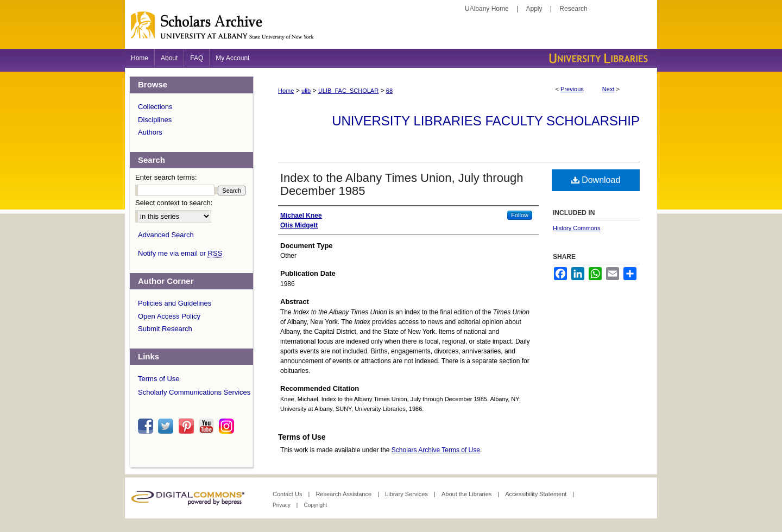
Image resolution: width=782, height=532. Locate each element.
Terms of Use (159, 379)
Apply (534, 9)
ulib (306, 91)
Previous (572, 89)
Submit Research (165, 329)
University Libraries (597, 58)
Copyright (315, 505)
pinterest (188, 426)
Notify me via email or (180, 254)
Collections (155, 107)
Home (286, 91)
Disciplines (155, 120)
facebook (147, 426)
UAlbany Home (487, 9)
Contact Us (288, 494)
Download (596, 180)
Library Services (407, 494)
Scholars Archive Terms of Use (436, 450)
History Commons (576, 228)
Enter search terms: (166, 177)
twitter (167, 426)
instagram (228, 426)
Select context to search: (174, 203)
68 (389, 91)
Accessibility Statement (537, 494)
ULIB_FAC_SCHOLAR (348, 91)
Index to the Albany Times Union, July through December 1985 (402, 184)
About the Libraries (467, 494)
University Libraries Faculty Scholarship (486, 121)
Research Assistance (344, 494)
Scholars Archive (391, 30)
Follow (520, 215)
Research (573, 9)
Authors (150, 132)
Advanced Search (166, 235)
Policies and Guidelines (175, 303)
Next (608, 89)
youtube (208, 426)
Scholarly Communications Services (194, 392)
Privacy (282, 505)
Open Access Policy (169, 316)
